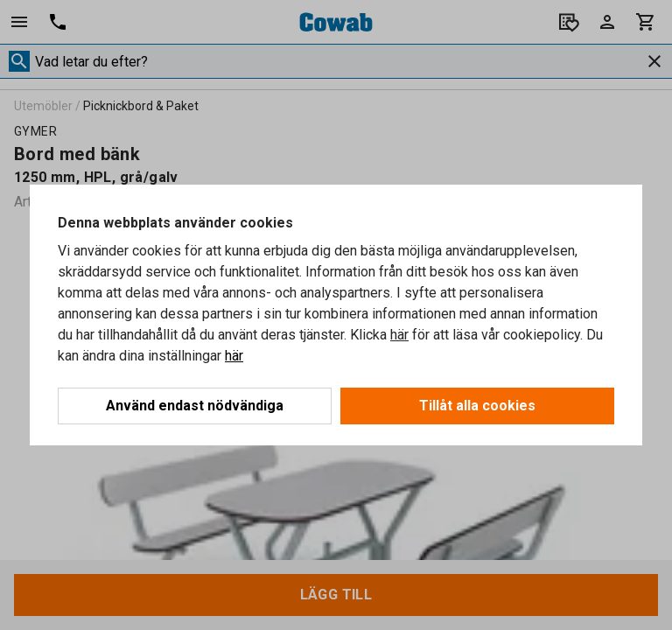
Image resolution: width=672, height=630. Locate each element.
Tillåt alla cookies (477, 406)
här (399, 335)
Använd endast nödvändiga (195, 406)
